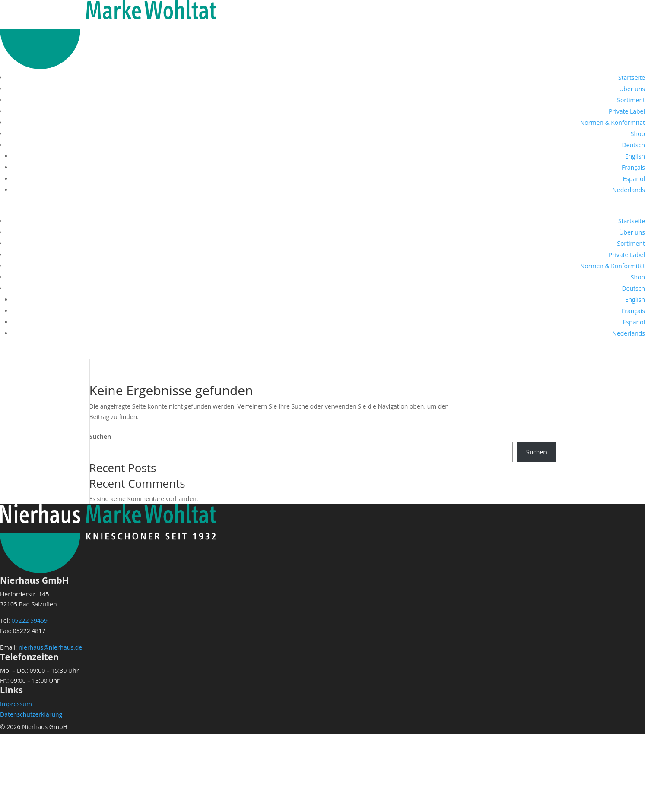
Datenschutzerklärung (31, 714)
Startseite (632, 78)
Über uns (632, 89)
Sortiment (631, 100)
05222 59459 (29, 620)
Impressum (16, 704)
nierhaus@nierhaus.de (50, 647)
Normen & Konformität (613, 122)
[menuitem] (633, 145)
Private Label (627, 111)
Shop (638, 134)
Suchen (100, 436)
